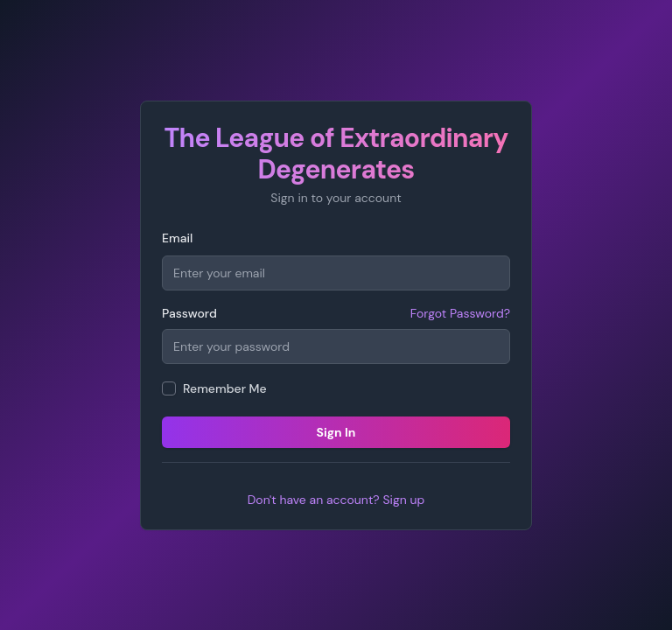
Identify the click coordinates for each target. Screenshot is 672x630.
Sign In (336, 432)
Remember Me (225, 388)
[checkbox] (169, 388)
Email (177, 238)
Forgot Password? (460, 313)
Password (189, 313)
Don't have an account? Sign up (336, 500)
